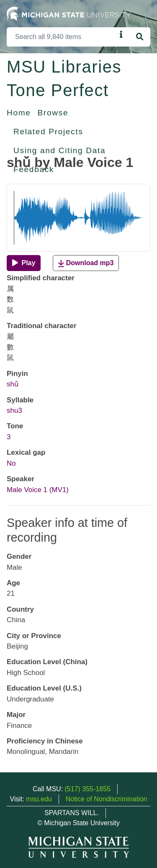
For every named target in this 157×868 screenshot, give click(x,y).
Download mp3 (86, 263)
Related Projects (48, 132)
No (11, 463)
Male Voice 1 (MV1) (38, 490)
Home (19, 113)
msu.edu (39, 799)
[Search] (62, 37)
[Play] (24, 263)
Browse (53, 113)
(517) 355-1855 (88, 789)
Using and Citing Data (59, 150)
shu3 (14, 411)
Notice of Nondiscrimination (107, 799)
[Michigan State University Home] (69, 13)
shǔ (13, 384)
